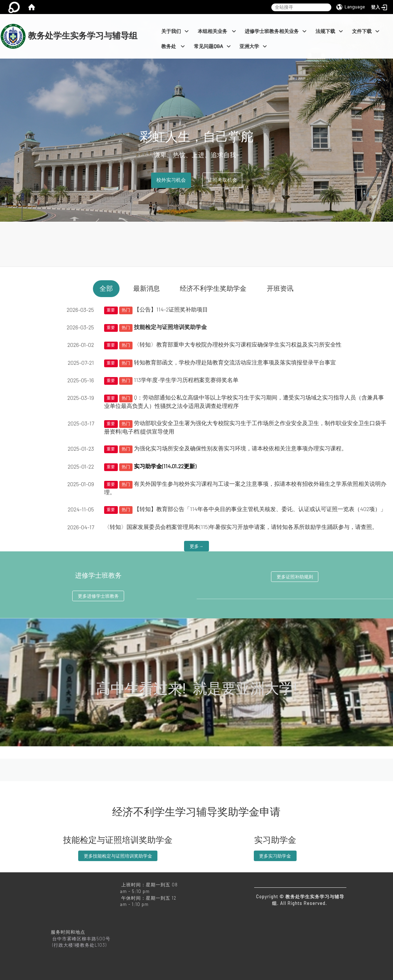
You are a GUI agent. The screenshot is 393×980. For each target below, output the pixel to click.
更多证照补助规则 (295, 577)
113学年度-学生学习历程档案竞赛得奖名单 (186, 380)
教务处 (173, 46)
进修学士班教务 (98, 576)
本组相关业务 (217, 31)
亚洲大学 (253, 46)
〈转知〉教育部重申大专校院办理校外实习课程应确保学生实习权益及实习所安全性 (238, 344)
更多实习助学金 (275, 856)
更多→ (196, 546)
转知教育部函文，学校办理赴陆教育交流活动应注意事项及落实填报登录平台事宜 (235, 362)
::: (141, 18)
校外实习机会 (171, 180)
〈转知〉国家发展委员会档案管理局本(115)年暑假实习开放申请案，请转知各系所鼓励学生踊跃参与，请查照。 (241, 527)
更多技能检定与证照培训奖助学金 (118, 856)
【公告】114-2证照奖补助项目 (171, 309)
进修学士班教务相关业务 (276, 31)
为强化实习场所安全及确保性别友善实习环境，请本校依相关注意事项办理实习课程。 (240, 448)
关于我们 (175, 31)
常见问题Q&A (212, 46)
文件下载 (366, 31)
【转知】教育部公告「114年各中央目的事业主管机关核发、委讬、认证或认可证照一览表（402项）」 (260, 509)
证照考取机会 (222, 180)
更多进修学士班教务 (98, 596)
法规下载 (329, 31)
